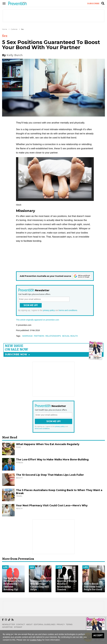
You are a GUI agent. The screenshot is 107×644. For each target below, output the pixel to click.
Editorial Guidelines (45, 624)
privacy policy (49, 310)
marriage (28, 336)
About (29, 624)
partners (39, 336)
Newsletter (8, 624)
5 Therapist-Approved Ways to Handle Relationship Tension (67, 584)
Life (5, 567)
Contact (21, 624)
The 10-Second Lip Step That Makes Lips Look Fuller (50, 475)
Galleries (14, 29)
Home (5, 29)
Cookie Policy (36, 640)
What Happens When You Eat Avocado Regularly (48, 444)
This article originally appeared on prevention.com (38, 320)
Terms (69, 624)
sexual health (70, 336)
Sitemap (18, 627)
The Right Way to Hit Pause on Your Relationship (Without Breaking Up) (13, 584)
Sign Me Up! (31, 305)
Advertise (7, 627)
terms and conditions (68, 310)
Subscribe (93, 3)
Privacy (61, 624)
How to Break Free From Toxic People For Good (93, 587)
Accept (98, 635)
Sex (22, 29)
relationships (53, 336)
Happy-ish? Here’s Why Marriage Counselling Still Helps (40, 585)
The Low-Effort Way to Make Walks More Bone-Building (52, 459)
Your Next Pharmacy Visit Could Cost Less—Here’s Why (52, 505)
